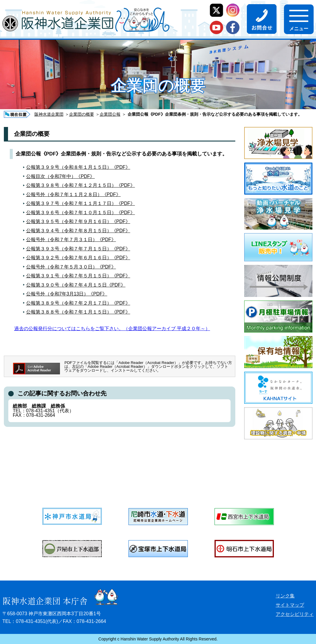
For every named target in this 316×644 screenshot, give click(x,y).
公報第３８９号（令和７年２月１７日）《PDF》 (78, 303)
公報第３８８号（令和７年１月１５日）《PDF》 (78, 312)
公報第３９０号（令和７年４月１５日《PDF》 (76, 285)
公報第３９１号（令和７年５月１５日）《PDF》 (78, 276)
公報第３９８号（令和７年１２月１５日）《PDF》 (81, 185)
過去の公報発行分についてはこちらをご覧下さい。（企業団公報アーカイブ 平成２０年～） (112, 329)
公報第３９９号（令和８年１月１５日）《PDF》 (78, 167)
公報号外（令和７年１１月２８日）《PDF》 (73, 194)
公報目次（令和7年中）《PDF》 (61, 176)
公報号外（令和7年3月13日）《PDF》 (67, 294)
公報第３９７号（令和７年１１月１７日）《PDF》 (81, 203)
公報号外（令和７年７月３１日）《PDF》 (71, 240)
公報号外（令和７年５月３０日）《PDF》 (71, 267)
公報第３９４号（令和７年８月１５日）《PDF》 (78, 231)
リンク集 (285, 596)
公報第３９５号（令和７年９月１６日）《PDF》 (78, 221)
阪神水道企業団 (49, 114)
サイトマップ (290, 605)
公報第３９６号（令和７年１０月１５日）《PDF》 (81, 213)
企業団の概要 (82, 114)
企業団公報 (110, 114)
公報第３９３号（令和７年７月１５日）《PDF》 (78, 249)
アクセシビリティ (295, 614)
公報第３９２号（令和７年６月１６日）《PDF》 (78, 258)
